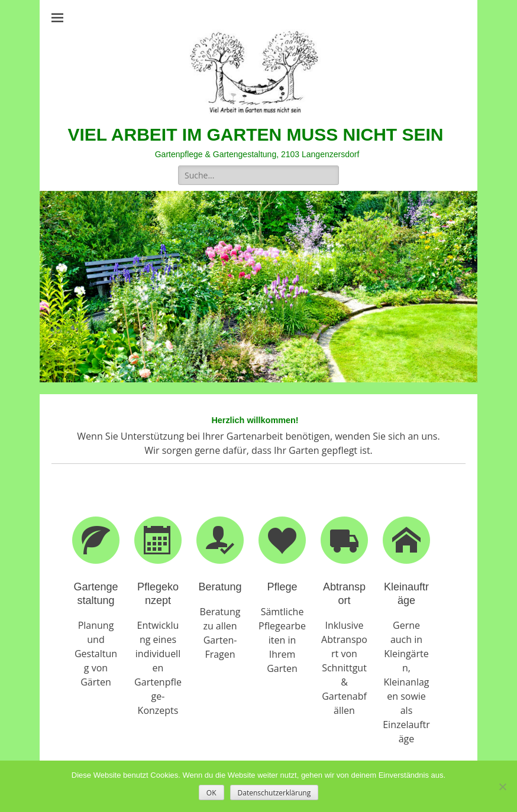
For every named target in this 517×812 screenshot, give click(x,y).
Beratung (220, 587)
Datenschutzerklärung (274, 793)
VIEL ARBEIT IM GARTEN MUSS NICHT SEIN (255, 134)
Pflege (282, 587)
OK (211, 793)
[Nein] (502, 787)
